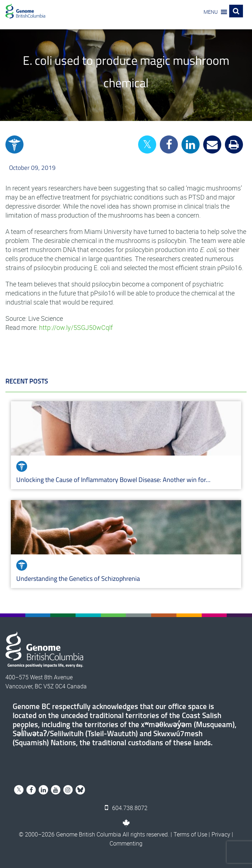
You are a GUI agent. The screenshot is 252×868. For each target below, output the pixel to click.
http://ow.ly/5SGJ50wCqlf (76, 327)
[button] (211, 12)
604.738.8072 (126, 808)
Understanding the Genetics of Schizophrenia (79, 578)
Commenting (126, 843)
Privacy (221, 834)
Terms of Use (190, 834)
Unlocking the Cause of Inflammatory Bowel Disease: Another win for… (113, 480)
